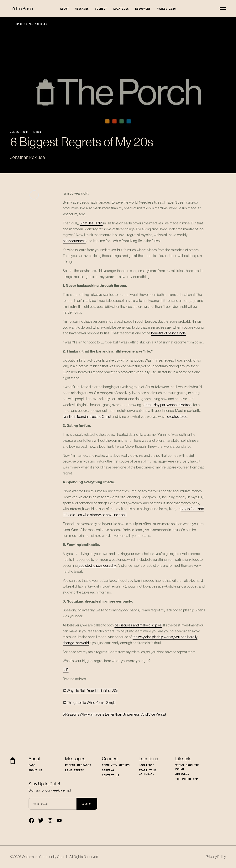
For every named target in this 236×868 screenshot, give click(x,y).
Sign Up (87, 804)
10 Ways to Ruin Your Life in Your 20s (90, 691)
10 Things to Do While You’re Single (89, 703)
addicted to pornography (97, 565)
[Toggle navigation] (223, 8)
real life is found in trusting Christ (87, 416)
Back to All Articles (29, 24)
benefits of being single (169, 333)
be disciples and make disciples (138, 625)
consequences (74, 241)
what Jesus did (91, 223)
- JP (66, 670)
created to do (177, 416)
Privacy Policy (216, 857)
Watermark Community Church (45, 857)
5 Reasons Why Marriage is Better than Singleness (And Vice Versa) (114, 714)
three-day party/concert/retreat (168, 405)
